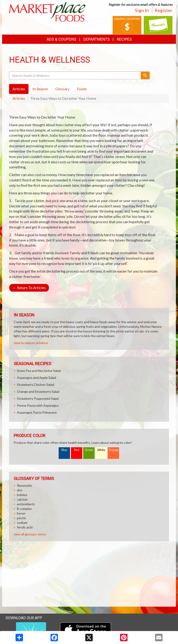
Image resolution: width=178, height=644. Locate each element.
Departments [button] (97, 39)
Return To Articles (29, 288)
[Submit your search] (145, 75)
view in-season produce (31, 343)
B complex (24, 509)
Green (89, 450)
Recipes (124, 39)
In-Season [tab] (40, 89)
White (101, 450)
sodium (22, 523)
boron (21, 513)
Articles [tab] (19, 89)
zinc (20, 490)
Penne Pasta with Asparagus (38, 405)
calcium (22, 499)
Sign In (142, 10)
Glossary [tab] (62, 89)
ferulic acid (25, 527)
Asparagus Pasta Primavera (37, 412)
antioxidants (26, 504)
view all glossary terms (30, 534)
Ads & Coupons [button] (61, 39)
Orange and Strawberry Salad (38, 391)
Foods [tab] (82, 89)
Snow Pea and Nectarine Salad (39, 371)
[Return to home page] (47, 11)
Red (77, 450)
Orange (114, 450)
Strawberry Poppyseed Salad (38, 398)
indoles (22, 495)
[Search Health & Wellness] (75, 75)
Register (164, 10)
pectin (22, 518)
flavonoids (24, 485)
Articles (19, 98)
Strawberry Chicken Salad (35, 385)
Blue (64, 450)
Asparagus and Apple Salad (37, 378)
